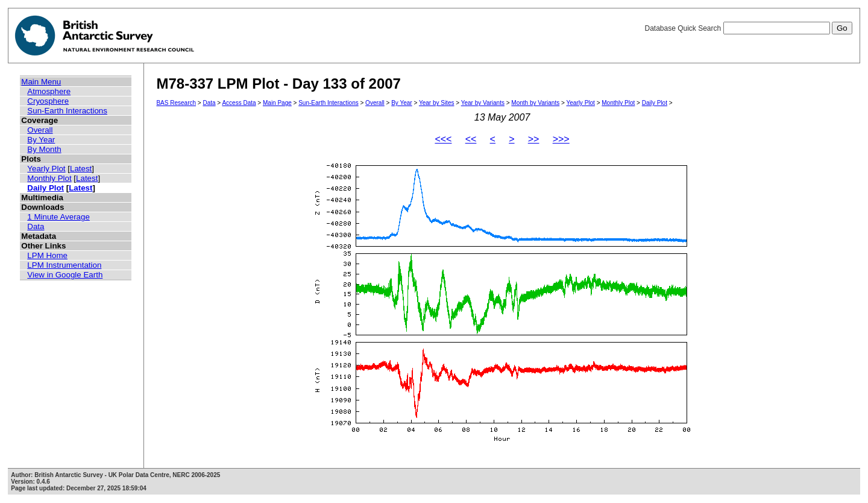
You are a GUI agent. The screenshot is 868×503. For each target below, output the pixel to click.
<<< (443, 139)
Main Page (277, 103)
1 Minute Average (58, 217)
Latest (81, 169)
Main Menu (41, 82)
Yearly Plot (46, 169)
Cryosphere (48, 101)
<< (471, 139)
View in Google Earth (65, 275)
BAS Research (176, 103)
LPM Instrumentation (64, 265)
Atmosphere (49, 91)
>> (534, 139)
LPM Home (47, 255)
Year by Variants (483, 103)
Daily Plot (46, 188)
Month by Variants (535, 103)
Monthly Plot (49, 178)
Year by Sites (437, 103)
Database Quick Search (748, 28)
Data (36, 226)
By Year (41, 140)
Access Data (239, 103)
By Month (44, 149)
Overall (40, 130)
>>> (561, 139)
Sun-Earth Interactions (67, 111)
